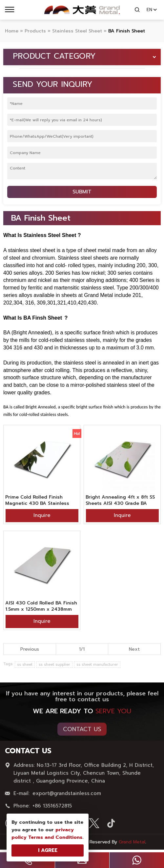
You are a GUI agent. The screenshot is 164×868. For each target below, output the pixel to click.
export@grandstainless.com (67, 796)
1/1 (82, 649)
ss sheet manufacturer (97, 665)
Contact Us (82, 731)
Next (134, 649)
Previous (30, 649)
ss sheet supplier (54, 665)
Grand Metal (132, 842)
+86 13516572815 (52, 808)
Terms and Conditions (55, 837)
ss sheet (25, 665)
